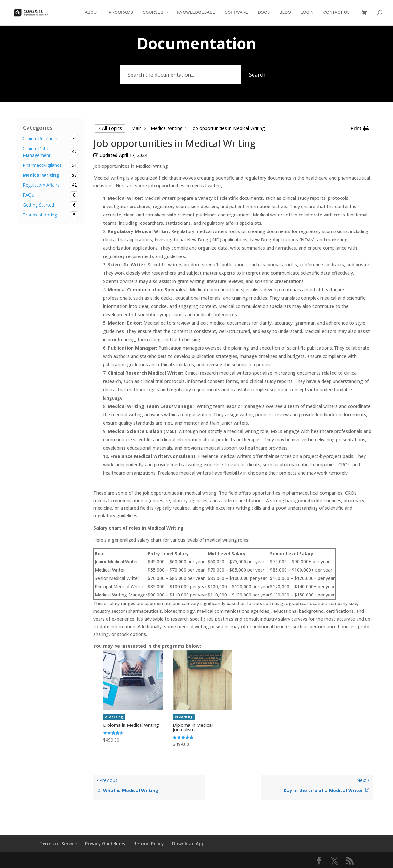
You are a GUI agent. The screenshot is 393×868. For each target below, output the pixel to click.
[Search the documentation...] (180, 74)
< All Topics (110, 128)
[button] (360, 128)
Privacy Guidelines (105, 844)
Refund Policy (149, 844)
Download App (188, 844)
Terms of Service (58, 844)
